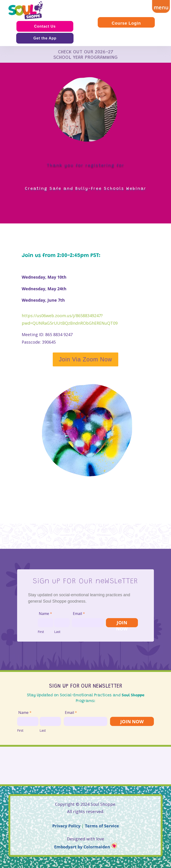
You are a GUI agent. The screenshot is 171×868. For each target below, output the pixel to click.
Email (79, 614)
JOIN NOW (122, 623)
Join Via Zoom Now (85, 359)
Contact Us (45, 26)
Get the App (45, 38)
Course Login (126, 23)
